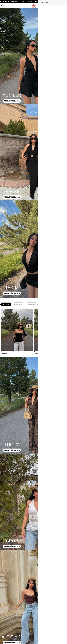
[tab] (6, 304)
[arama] (5, 5)
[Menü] (2, 5)
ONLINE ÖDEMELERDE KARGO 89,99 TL (34, 1)
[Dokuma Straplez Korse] (17, 330)
